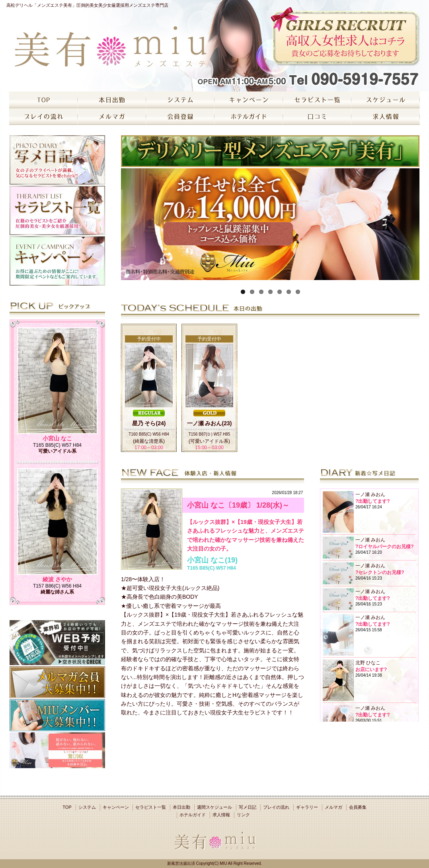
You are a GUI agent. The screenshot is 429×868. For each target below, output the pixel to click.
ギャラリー (307, 807)
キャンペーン (116, 807)
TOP (67, 807)
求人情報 (221, 815)
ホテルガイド (193, 815)
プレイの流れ (276, 807)
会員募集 (358, 807)
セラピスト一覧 (151, 807)
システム (87, 807)
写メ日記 (248, 807)
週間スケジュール (214, 807)
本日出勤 (181, 807)
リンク (243, 815)
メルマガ (333, 807)
